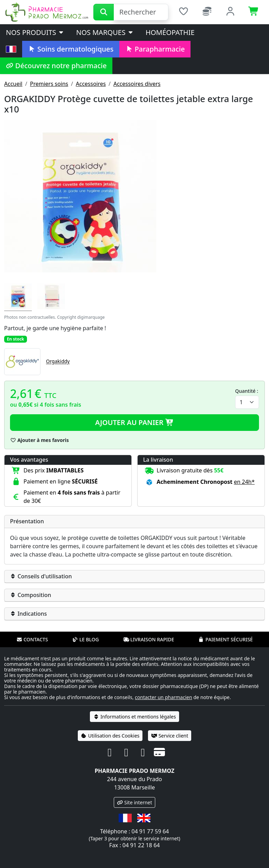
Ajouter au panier (134, 422)
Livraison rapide (149, 639)
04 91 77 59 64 (150, 831)
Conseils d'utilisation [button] (41, 576)
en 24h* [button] (244, 482)
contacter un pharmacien (164, 697)
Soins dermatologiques (71, 49)
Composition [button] (31, 595)
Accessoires (91, 84)
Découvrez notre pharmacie (56, 66)
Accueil (13, 84)
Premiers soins (49, 84)
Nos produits (35, 32)
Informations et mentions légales (134, 717)
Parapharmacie (155, 49)
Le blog (85, 639)
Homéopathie (170, 32)
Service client (170, 736)
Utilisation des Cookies (110, 736)
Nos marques (105, 32)
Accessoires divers (137, 84)
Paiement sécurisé (225, 639)
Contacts (32, 639)
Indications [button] (29, 614)
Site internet (134, 802)
